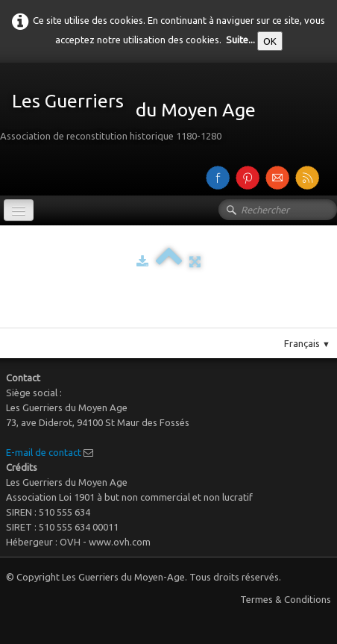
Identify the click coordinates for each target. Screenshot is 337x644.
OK (270, 41)
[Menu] (19, 210)
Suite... (240, 40)
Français (307, 343)
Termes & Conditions (286, 599)
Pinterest (184, 322)
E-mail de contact (44, 452)
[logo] (133, 112)
